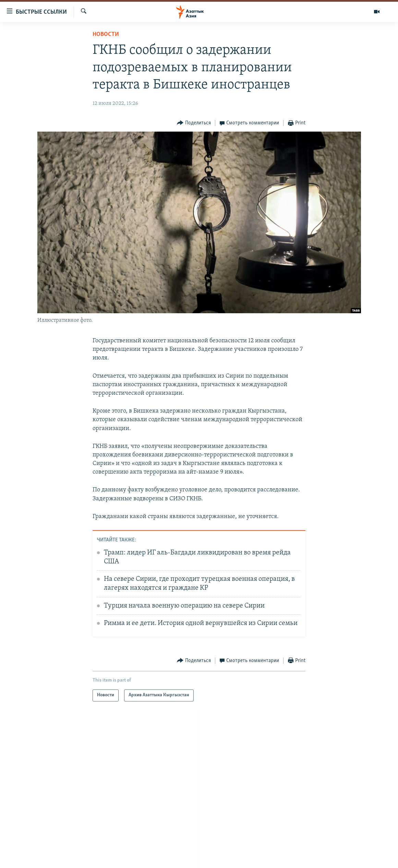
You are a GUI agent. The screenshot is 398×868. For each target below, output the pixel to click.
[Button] (194, 123)
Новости (106, 34)
